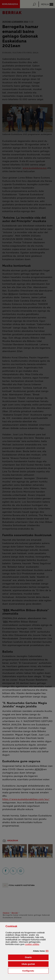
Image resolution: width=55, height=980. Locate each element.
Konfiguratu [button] (35, 971)
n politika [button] (32, 944)
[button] (47, 951)
